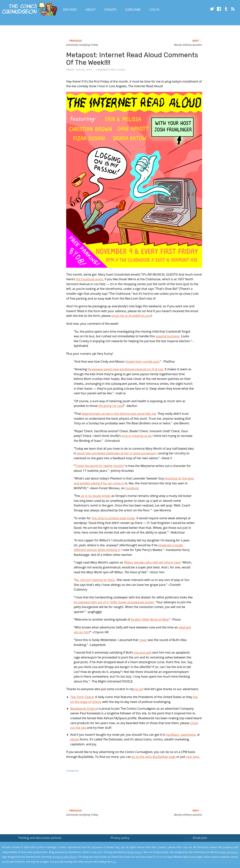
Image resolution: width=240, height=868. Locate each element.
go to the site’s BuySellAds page (154, 757)
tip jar (138, 689)
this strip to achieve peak (114, 518)
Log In (154, 10)
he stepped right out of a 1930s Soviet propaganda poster (114, 602)
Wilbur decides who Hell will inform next (152, 562)
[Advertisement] (134, 795)
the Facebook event (89, 279)
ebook (75, 739)
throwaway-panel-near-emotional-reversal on (126, 369)
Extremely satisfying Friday (82, 45)
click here (193, 757)
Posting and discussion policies (40, 838)
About (90, 10)
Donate (110, 10)
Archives (70, 10)
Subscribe (133, 10)
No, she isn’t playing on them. (95, 580)
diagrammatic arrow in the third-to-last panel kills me (119, 414)
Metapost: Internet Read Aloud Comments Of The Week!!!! (132, 59)
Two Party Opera (82, 697)
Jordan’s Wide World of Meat (150, 619)
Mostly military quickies (188, 45)
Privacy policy (120, 838)
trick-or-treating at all (136, 436)
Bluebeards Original (84, 709)
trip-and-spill (142, 652)
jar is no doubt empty (96, 496)
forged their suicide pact (142, 361)
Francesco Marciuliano (64, 857)
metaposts (72, 771)
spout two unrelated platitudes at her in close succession (116, 453)
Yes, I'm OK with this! (208, 854)
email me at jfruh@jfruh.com (131, 316)
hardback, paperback (181, 735)
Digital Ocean (134, 852)
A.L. (115, 862)
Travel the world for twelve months (100, 466)
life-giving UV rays (111, 406)
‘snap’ (143, 640)
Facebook (132, 488)
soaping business (167, 336)
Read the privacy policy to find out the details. (207, 845)
